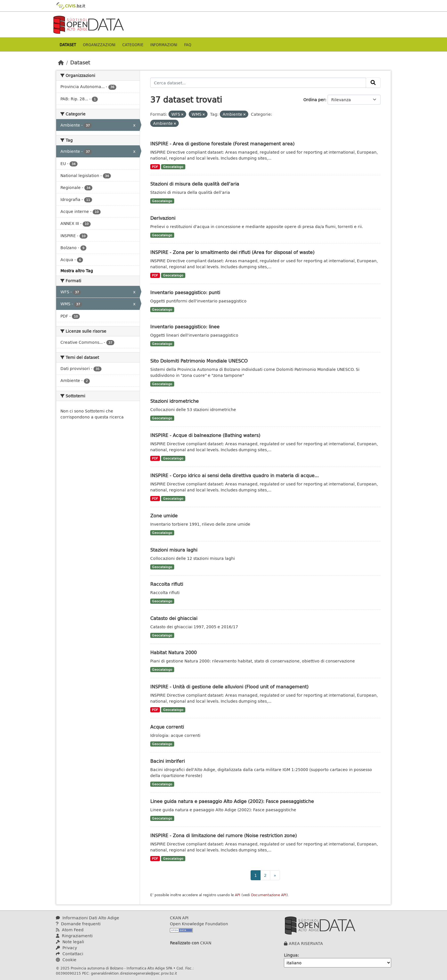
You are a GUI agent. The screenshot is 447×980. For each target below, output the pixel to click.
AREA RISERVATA (306, 943)
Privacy (66, 948)
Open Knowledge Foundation (199, 924)
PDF (155, 167)
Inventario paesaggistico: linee (185, 327)
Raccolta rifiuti (167, 584)
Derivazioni (163, 218)
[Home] (61, 62)
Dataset (68, 45)
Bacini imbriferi (167, 761)
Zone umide (164, 516)
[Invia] (373, 83)
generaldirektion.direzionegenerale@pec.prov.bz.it (134, 973)
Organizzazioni (99, 45)
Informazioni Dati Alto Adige (88, 918)
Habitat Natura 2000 (173, 652)
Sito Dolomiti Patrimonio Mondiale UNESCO (199, 361)
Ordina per (314, 100)
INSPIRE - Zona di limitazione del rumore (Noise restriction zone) (223, 835)
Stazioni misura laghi (174, 550)
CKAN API (179, 918)
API (238, 895)
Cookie (66, 960)
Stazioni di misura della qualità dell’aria (195, 184)
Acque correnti (167, 727)
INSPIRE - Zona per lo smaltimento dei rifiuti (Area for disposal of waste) (232, 252)
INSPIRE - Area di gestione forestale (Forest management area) (222, 144)
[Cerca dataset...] (258, 83)
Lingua (291, 955)
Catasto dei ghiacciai (174, 618)
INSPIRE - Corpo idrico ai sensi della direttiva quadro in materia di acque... (234, 475)
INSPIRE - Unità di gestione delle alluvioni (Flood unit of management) (229, 687)
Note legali (70, 942)
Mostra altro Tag (77, 271)
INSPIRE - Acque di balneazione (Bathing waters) (205, 435)
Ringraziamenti (74, 936)
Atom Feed (70, 930)
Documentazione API (269, 895)
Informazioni (164, 45)
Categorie (133, 45)
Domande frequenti (78, 924)
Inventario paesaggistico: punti (185, 292)
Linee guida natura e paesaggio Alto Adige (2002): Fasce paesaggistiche (232, 801)
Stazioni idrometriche (174, 401)
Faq (188, 45)
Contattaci (70, 954)
